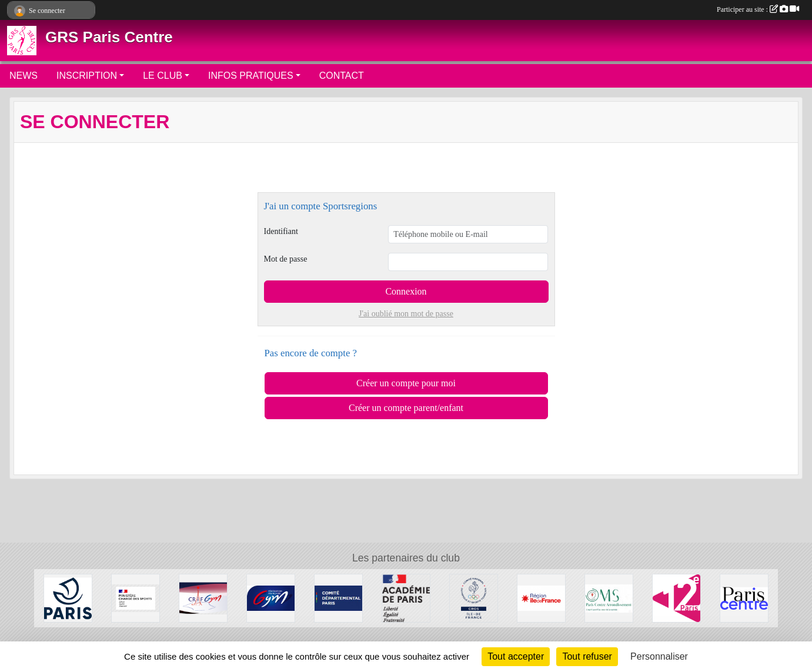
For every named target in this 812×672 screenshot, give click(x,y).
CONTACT (342, 76)
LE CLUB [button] (163, 76)
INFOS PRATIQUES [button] (251, 76)
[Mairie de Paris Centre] (744, 598)
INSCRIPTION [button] (87, 76)
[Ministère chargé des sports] (136, 598)
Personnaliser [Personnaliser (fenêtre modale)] (659, 656)
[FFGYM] (271, 598)
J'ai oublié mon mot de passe (406, 314)
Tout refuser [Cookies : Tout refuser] (587, 656)
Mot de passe (286, 259)
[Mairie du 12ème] (676, 598)
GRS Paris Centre (109, 37)
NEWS (24, 76)
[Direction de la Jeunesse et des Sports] (406, 598)
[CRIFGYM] (203, 598)
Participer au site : (758, 9)
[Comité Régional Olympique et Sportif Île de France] (474, 598)
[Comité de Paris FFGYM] (338, 598)
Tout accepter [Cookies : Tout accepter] (516, 656)
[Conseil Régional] (541, 598)
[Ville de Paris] (68, 598)
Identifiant (281, 231)
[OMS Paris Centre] (609, 598)
